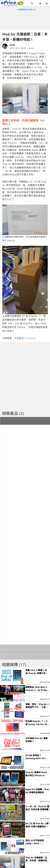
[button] (32, 4)
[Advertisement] (25, 20)
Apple (31, 48)
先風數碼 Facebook (25, 338)
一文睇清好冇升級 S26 (26, 9)
